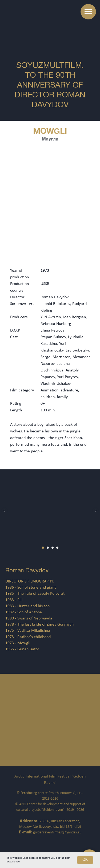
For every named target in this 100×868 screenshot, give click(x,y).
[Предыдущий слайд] (5, 511)
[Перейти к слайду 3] (53, 548)
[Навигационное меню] (88, 12)
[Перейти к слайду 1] (43, 548)
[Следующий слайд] (95, 511)
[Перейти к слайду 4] (57, 548)
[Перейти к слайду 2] (48, 548)
